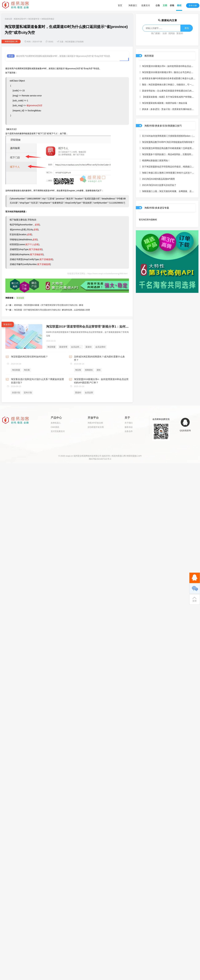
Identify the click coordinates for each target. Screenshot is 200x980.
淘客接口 (133, 5)
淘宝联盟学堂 (34, 19)
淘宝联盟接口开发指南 (74, 42)
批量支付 (146, 5)
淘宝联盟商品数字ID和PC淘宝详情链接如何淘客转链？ (167, 142)
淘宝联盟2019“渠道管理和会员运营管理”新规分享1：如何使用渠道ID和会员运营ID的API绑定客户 (113, 327)
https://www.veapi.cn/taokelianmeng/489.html (107, 274)
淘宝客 (27, 370)
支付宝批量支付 (58, 431)
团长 (99, 370)
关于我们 (129, 423)
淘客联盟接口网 (11, 42)
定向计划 (28, 393)
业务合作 (129, 431)
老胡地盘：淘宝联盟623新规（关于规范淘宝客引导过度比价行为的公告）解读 (49, 305)
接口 (55, 68)
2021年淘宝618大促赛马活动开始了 (158, 185)
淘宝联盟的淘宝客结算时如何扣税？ (29, 357)
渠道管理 (63, 347)
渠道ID (89, 347)
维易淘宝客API (20, 19)
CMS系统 (55, 427)
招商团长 (89, 370)
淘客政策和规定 (48, 19)
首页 (120, 5)
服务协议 (129, 427)
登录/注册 (193, 6)
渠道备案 (20, 298)
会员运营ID (100, 347)
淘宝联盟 (51, 347)
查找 (187, 28)
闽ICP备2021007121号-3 (100, 459)
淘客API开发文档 (95, 423)
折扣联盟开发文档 (96, 427)
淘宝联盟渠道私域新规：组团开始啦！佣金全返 (163, 103)
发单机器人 (56, 423)
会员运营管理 (77, 347)
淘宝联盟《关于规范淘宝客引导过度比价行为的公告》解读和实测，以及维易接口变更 (52, 310)
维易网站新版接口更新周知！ (154, 160)
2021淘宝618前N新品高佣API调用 (157, 179)
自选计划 (16, 393)
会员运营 (89, 393)
